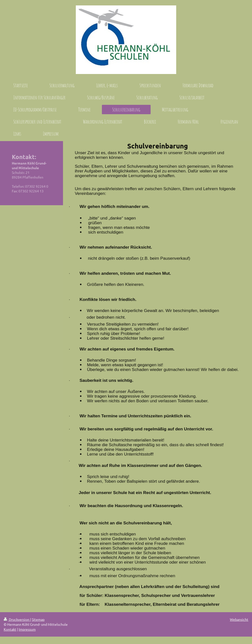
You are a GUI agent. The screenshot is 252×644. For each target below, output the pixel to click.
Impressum (27, 629)
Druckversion (17, 619)
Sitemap (38, 619)
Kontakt (10, 629)
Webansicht (239, 619)
